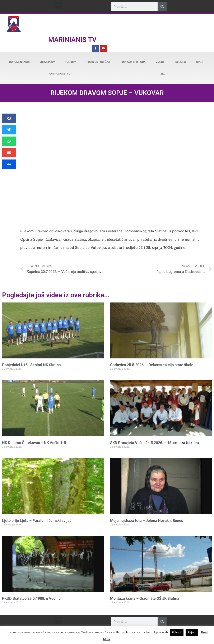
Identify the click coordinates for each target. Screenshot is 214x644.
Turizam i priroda (133, 62)
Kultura (71, 62)
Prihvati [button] (177, 632)
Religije (181, 62)
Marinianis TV (72, 40)
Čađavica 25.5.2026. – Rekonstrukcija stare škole (152, 365)
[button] (58, 6)
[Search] (162, 7)
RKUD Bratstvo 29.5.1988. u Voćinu (31, 598)
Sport (201, 62)
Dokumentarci (19, 62)
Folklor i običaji (99, 62)
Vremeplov (47, 62)
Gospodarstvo (60, 74)
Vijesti (160, 62)
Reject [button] (192, 632)
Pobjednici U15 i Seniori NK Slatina (31, 365)
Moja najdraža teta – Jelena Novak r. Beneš (147, 521)
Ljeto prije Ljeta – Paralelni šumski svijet (36, 521)
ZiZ (163, 74)
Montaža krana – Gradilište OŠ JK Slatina (145, 598)
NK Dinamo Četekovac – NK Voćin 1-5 (34, 443)
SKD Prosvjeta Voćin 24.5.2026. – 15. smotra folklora (155, 443)
